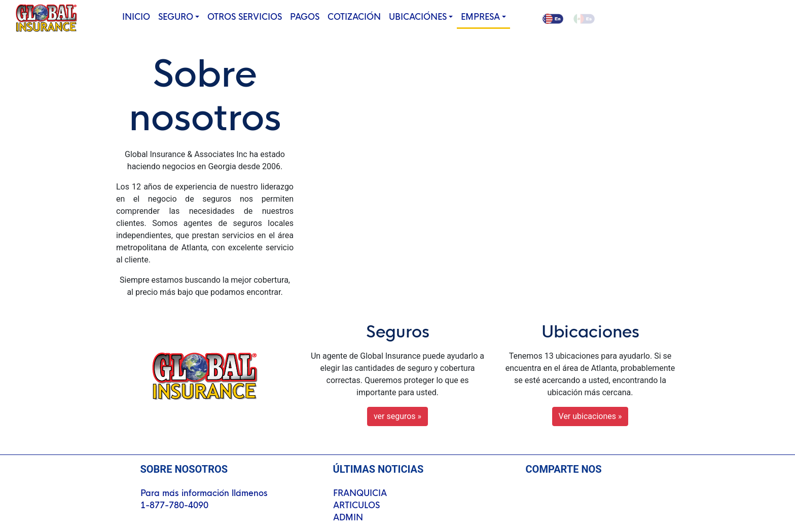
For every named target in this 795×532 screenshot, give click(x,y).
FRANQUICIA (360, 493)
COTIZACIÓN (354, 17)
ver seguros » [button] (397, 416)
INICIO (138, 16)
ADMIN (348, 518)
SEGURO (176, 17)
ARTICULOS (356, 505)
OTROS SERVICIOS (245, 17)
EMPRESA (480, 17)
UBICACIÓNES (418, 17)
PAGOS (305, 17)
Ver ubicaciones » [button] (590, 416)
